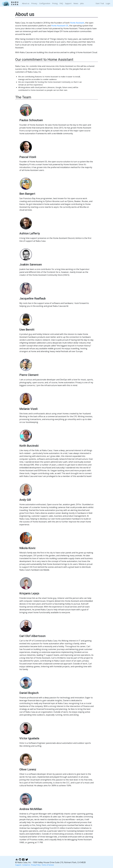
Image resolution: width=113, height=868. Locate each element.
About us (26, 3)
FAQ (61, 3)
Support (68, 3)
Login (108, 3)
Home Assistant (77, 23)
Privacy (34, 3)
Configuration (45, 3)
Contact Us (26, 865)
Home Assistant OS (60, 26)
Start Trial (100, 3)
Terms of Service (48, 865)
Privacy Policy (36, 865)
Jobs (82, 3)
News (76, 3)
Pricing (55, 3)
